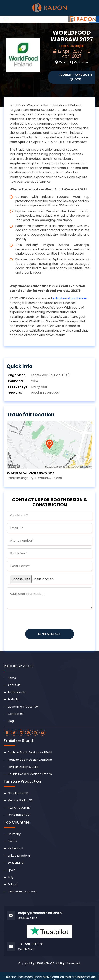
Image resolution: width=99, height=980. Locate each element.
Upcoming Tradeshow (23, 707)
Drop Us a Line (28, 918)
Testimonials (17, 692)
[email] (49, 528)
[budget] (49, 566)
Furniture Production (22, 781)
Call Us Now (26, 949)
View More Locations (22, 892)
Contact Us (16, 714)
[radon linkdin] (21, 733)
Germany (14, 834)
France (12, 841)
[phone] (49, 541)
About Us (14, 685)
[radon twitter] (14, 733)
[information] (49, 598)
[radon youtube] (42, 733)
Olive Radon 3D (18, 793)
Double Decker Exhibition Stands (30, 774)
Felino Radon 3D (19, 815)
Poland (12, 884)
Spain (12, 870)
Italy (11, 877)
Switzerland (16, 863)
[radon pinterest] (28, 733)
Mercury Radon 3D (20, 800)
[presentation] (36, 619)
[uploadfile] (49, 579)
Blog (11, 721)
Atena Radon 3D (19, 808)
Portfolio (14, 699)
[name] (49, 515)
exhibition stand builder (70, 298)
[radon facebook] (7, 733)
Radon (49, 963)
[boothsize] (49, 553)
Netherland (15, 848)
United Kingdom (19, 856)
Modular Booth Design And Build (30, 760)
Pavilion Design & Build (23, 767)
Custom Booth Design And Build (30, 752)
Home (12, 678)
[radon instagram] (35, 733)
